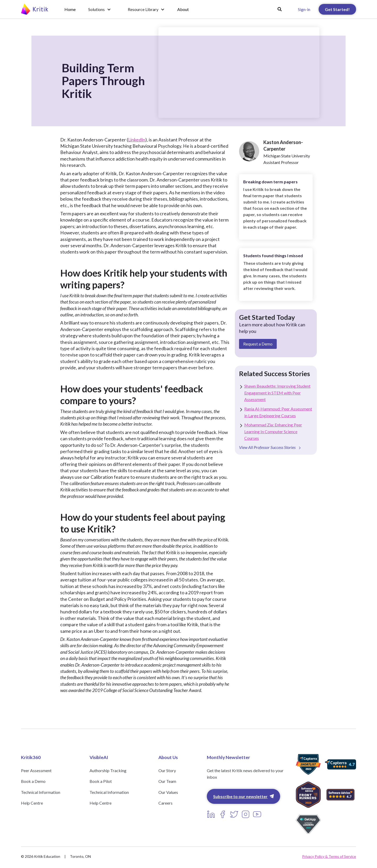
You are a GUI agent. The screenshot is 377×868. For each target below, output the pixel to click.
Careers (165, 803)
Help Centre (32, 803)
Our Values (168, 792)
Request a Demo (258, 344)
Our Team (167, 781)
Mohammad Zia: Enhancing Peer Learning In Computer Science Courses (273, 431)
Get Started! (337, 9)
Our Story (167, 770)
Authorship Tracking (108, 770)
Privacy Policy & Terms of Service (329, 856)
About (183, 9)
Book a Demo (33, 781)
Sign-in (304, 9)
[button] (100, 9)
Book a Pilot (101, 781)
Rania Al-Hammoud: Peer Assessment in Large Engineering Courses (278, 412)
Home (70, 9)
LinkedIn (137, 140)
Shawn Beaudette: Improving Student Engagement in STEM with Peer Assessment (277, 393)
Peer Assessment (36, 770)
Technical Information (41, 792)
